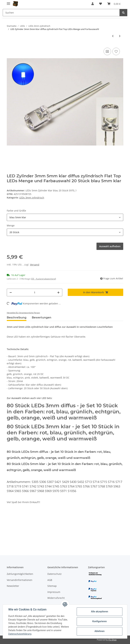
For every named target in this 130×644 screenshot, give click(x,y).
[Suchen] (61, 13)
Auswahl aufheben (110, 246)
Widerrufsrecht (56, 598)
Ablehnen (99, 631)
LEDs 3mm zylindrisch (32, 198)
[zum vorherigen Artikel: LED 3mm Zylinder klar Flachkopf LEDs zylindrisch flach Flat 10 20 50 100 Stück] (113, 36)
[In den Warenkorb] (95, 292)
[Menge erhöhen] (58, 292)
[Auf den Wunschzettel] (116, 51)
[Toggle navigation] (8, 2)
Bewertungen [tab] (42, 318)
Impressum (54, 592)
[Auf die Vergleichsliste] (107, 51)
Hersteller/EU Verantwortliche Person (23, 313)
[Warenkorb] (114, 4)
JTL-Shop (112, 640)
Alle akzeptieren (99, 612)
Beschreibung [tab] (17, 318)
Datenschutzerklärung (20, 634)
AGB (50, 580)
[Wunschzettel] (101, 4)
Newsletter (13, 586)
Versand (35, 265)
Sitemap (52, 586)
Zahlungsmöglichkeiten (20, 574)
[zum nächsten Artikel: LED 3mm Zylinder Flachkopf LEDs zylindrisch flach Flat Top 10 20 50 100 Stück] (120, 36)
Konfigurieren (99, 621)
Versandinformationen (20, 580)
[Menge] (35, 292)
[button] (93, 4)
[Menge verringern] (11, 292)
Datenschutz (55, 574)
